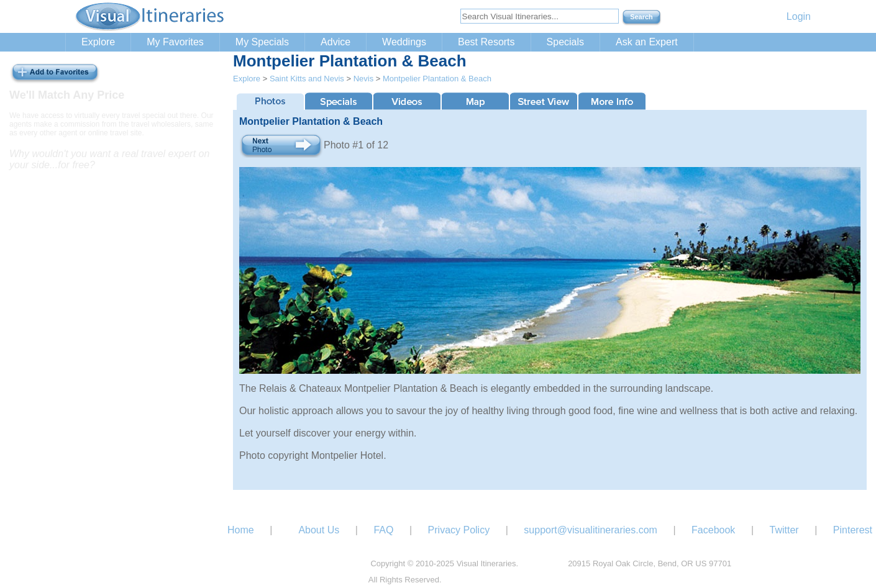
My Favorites (175, 42)
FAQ (383, 530)
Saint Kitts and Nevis (307, 79)
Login (799, 16)
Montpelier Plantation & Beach (437, 79)
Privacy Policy (459, 530)
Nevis (364, 79)
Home (241, 530)
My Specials (262, 42)
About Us (319, 530)
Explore (98, 42)
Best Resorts (486, 42)
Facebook (713, 530)
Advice (335, 42)
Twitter (784, 530)
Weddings (404, 42)
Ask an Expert (647, 42)
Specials (565, 42)
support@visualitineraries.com (591, 530)
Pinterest (853, 530)
